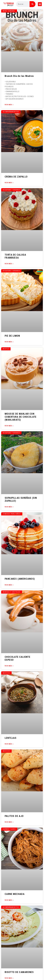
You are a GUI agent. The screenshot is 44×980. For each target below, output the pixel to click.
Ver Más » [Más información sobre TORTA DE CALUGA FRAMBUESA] (9, 264)
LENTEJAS (11, 738)
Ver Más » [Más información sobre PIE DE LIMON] (9, 342)
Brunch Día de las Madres (19, 76)
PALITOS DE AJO (14, 816)
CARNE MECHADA (15, 894)
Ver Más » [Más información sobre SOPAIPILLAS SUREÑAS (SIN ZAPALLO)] (9, 507)
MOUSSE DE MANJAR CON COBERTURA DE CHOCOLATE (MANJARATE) (21, 417)
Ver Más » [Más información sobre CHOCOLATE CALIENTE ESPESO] (9, 666)
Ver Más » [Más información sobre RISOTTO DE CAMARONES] (9, 978)
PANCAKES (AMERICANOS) (20, 579)
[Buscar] (33, 4)
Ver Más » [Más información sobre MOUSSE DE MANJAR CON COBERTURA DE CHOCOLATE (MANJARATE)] (9, 426)
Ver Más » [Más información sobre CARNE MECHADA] (9, 900)
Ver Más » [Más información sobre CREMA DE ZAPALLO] (9, 183)
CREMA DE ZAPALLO (16, 177)
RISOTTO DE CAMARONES (19, 972)
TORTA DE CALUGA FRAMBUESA (15, 256)
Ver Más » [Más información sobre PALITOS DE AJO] (9, 822)
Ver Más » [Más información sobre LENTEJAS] (9, 744)
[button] (40, 4)
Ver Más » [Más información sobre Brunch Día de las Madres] (9, 105)
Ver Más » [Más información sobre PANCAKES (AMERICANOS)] (9, 585)
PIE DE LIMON (12, 336)
